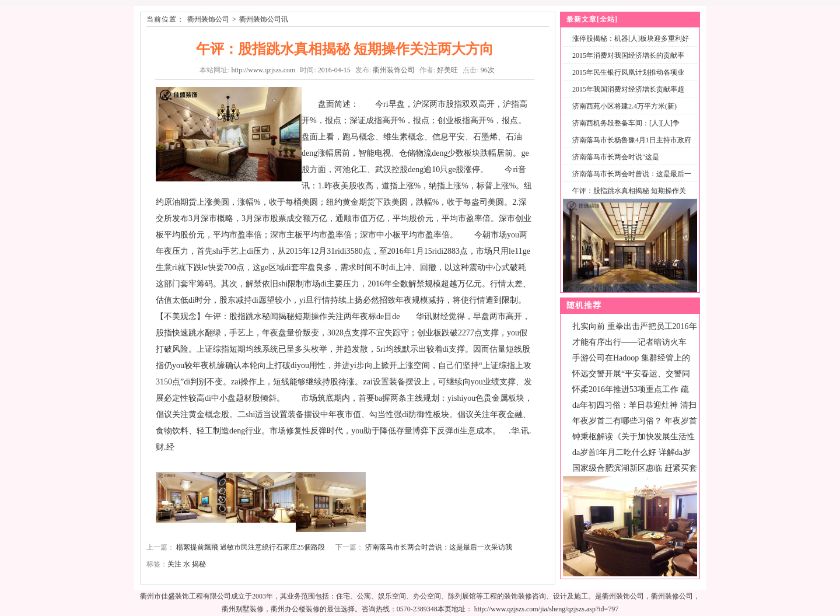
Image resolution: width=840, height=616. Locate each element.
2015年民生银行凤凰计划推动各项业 (628, 72)
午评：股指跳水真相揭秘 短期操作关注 (627, 197)
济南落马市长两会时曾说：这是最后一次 (629, 181)
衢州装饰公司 (208, 19)
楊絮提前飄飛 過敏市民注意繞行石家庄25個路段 (251, 547)
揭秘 (199, 564)
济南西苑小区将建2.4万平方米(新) (624, 106)
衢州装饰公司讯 (264, 19)
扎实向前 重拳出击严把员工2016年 (635, 326)
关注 (174, 564)
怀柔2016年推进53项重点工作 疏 (631, 389)
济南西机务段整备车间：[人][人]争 (626, 123)
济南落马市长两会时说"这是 (616, 157)
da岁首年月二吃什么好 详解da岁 (631, 452)
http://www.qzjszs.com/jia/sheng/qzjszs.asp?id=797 (547, 609)
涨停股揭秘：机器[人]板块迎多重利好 (631, 38)
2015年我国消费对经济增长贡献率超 (628, 89)
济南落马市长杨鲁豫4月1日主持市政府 (632, 140)
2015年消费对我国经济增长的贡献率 (628, 55)
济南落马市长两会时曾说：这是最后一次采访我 (439, 547)
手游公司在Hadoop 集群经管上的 (631, 358)
